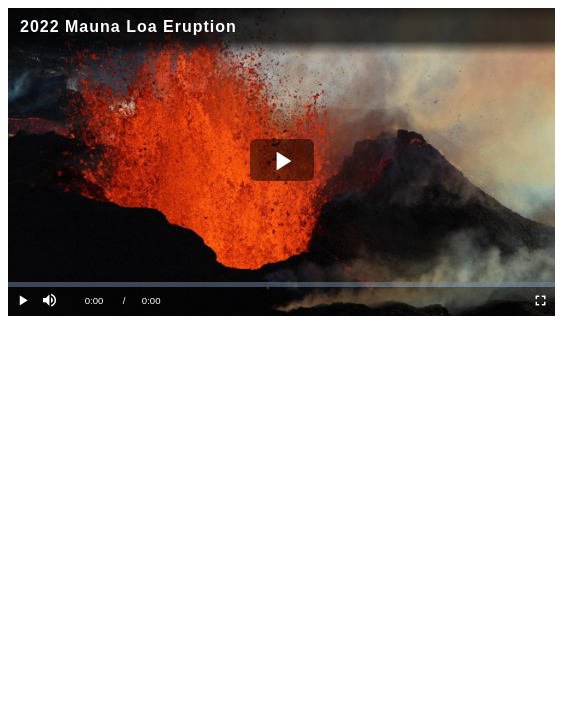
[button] (51, 301)
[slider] (281, 284)
